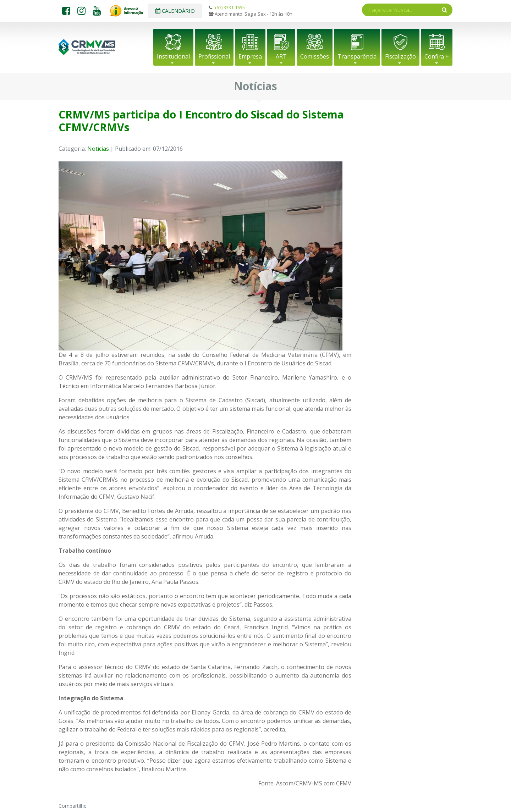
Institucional (173, 56)
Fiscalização (400, 56)
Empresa (250, 56)
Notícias (98, 149)
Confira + (437, 56)
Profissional (214, 56)
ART (281, 56)
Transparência (357, 56)
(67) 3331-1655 (230, 7)
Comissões (315, 56)
